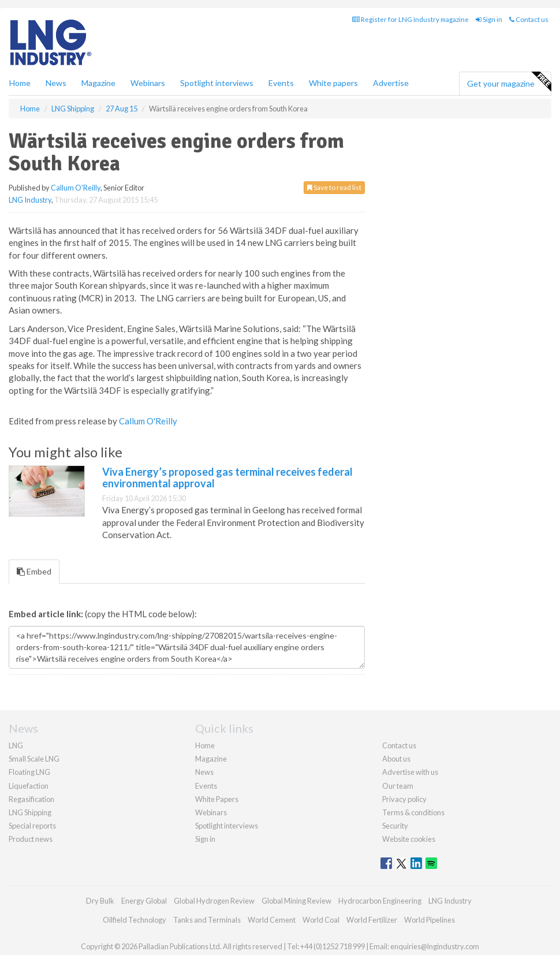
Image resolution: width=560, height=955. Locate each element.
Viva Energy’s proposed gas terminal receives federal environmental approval (227, 477)
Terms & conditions (413, 812)
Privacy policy (404, 799)
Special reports (32, 826)
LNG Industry (30, 200)
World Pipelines (430, 920)
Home (20, 83)
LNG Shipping (30, 812)
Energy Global (144, 901)
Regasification (31, 799)
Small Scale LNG (34, 759)
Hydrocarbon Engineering (380, 901)
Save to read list (334, 187)
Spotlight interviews (217, 83)
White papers (333, 83)
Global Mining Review (296, 901)
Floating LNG (29, 772)
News (204, 772)
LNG (16, 745)
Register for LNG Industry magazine (410, 19)
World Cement (272, 920)
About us (396, 759)
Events (281, 83)
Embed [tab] (34, 571)
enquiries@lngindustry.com (435, 946)
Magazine (98, 83)
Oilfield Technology (135, 920)
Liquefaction (29, 786)
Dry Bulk (100, 901)
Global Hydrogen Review (214, 901)
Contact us (529, 19)
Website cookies (409, 839)
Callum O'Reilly (76, 188)
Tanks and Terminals (207, 920)
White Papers (217, 799)
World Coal (321, 920)
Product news (31, 839)
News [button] (56, 83)
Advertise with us (410, 772)
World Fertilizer (372, 920)
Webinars (148, 83)
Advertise (391, 83)
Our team (398, 786)
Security (395, 826)
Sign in (489, 19)
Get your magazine (509, 82)
